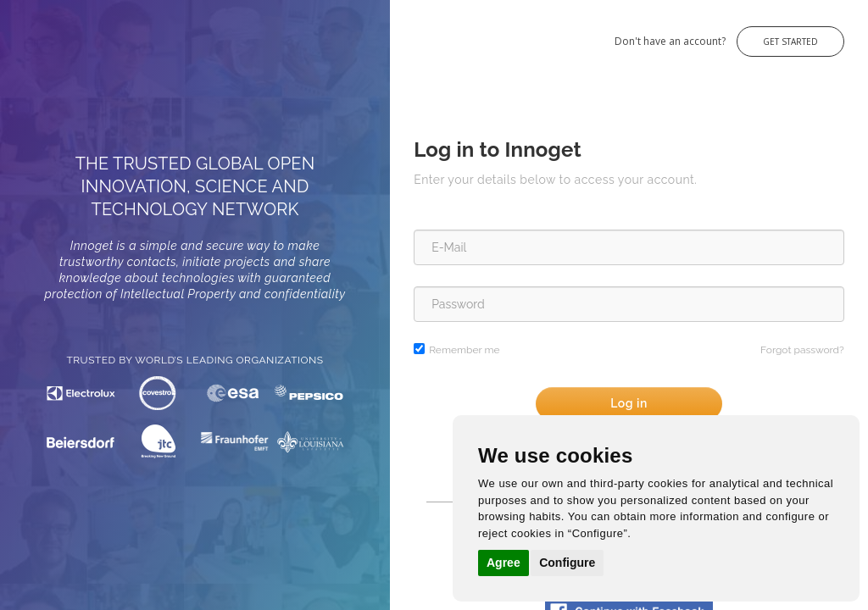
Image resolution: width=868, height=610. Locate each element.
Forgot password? (802, 350)
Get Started (790, 42)
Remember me (464, 350)
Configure (567, 563)
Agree (504, 563)
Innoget (34, 33)
